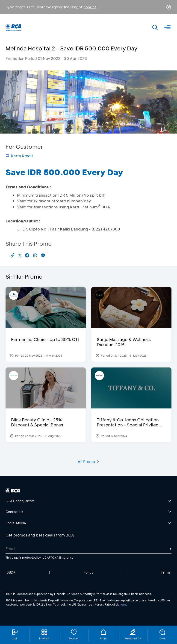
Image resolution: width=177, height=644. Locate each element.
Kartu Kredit (19, 156)
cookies (90, 7)
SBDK (11, 572)
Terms (166, 572)
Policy (88, 572)
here (123, 604)
